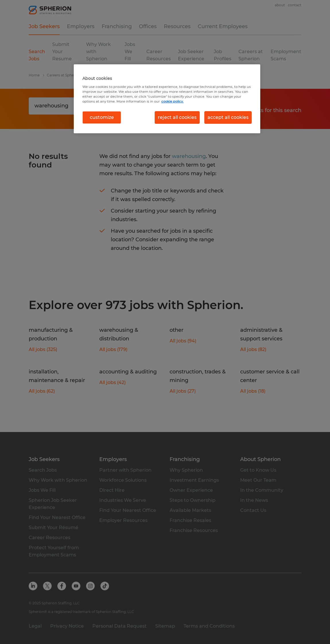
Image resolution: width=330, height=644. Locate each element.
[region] (167, 99)
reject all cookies (177, 117)
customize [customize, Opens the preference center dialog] (102, 117)
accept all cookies (228, 117)
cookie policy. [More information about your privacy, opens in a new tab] (172, 101)
